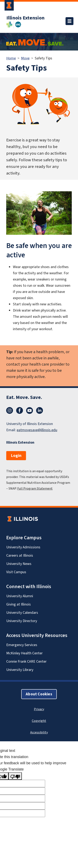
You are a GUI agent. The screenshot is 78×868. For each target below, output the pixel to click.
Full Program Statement (35, 488)
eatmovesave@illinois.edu (37, 430)
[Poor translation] (15, 776)
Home (11, 58)
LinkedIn (40, 411)
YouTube (30, 411)
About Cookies (39, 694)
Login (16, 456)
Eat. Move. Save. (24, 397)
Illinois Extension (25, 18)
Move (25, 58)
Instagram (10, 411)
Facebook (20, 411)
